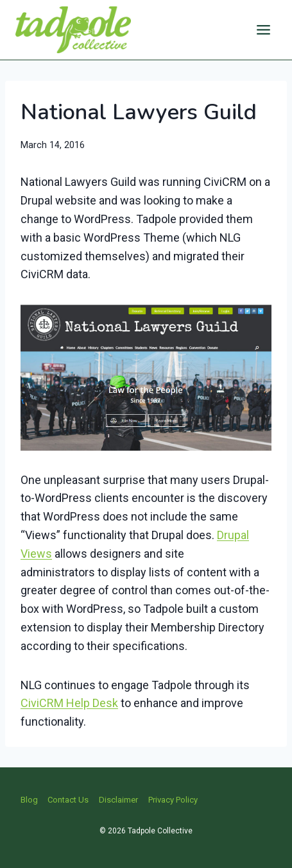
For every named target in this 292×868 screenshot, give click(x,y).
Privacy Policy (173, 800)
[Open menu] (263, 29)
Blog (29, 800)
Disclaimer (118, 800)
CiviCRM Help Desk (69, 703)
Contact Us (68, 800)
